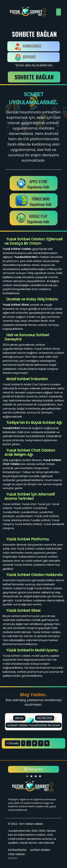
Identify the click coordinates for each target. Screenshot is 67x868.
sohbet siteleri (40, 850)
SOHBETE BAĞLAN (34, 77)
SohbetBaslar (18, 850)
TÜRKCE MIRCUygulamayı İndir (41, 202)
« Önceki (13, 743)
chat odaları (17, 854)
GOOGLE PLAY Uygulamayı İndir (38, 219)
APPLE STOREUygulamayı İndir (38, 184)
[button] (27, 776)
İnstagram (34, 769)
